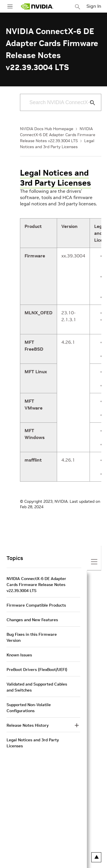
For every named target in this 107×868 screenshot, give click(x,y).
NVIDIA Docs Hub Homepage (47, 129)
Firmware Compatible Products (36, 605)
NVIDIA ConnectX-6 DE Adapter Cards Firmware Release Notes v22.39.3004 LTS (58, 135)
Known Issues (19, 655)
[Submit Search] (89, 103)
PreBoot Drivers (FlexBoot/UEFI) (37, 670)
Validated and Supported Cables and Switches (37, 687)
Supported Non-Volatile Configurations (29, 708)
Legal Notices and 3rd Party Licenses (55, 178)
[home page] (37, 6)
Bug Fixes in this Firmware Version (32, 637)
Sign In (94, 6)
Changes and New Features (32, 620)
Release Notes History (28, 725)
